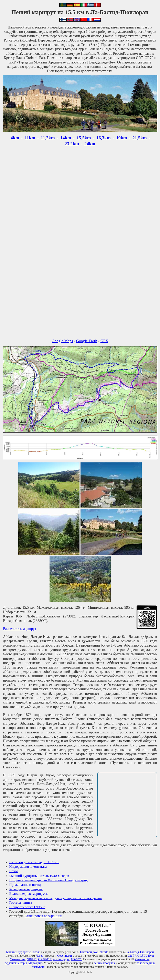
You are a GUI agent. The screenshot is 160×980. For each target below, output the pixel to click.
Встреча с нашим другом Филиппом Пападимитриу (48, 880)
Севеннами (65, 955)
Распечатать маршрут (20, 629)
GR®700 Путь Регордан (54, 959)
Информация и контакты (28, 866)
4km (15, 138)
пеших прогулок (104, 963)
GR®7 (132, 955)
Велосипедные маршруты (29, 894)
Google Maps (62, 341)
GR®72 (32, 959)
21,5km (140, 138)
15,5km (84, 138)
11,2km (48, 138)
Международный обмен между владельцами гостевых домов (55, 898)
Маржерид (35, 963)
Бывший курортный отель (23, 952)
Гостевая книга (21, 902)
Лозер (40, 955)
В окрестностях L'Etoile (27, 907)
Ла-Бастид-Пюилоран (140, 952)
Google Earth (87, 341)
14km (66, 138)
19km (122, 138)
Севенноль (142, 959)
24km (90, 144)
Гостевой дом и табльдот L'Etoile (34, 862)
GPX (104, 341)
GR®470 (77, 959)
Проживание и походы (26, 885)
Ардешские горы (16, 963)
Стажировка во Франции (43, 916)
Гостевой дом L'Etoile (94, 952)
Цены (13, 871)
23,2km (72, 144)
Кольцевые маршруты (26, 889)
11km (30, 138)
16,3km (104, 138)
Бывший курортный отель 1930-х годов (39, 876)
